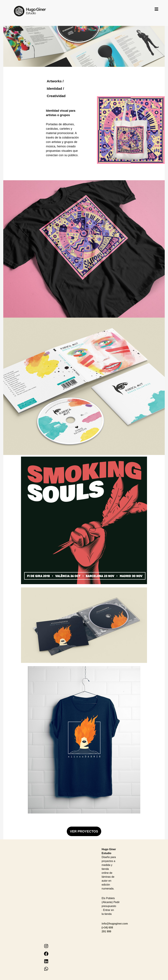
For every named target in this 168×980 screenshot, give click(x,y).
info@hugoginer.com (115, 924)
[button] (157, 9)
